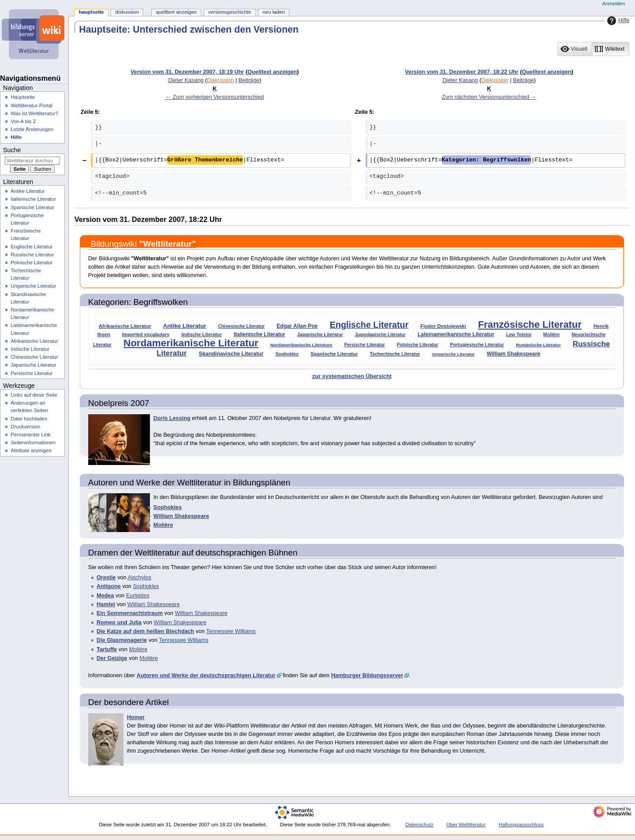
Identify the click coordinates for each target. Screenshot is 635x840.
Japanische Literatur (320, 334)
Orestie (106, 577)
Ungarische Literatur (454, 354)
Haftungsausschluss (521, 825)
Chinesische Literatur (242, 326)
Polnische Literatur (418, 345)
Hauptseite (91, 12)
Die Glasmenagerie (122, 640)
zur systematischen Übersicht (352, 376)
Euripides (138, 596)
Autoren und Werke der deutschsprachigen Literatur (206, 675)
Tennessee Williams (231, 631)
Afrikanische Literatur (125, 326)
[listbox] (593, 49)
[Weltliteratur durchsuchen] (32, 161)
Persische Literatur (364, 345)
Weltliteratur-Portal (32, 105)
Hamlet (106, 604)
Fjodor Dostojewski (443, 326)
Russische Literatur (32, 255)
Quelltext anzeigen (272, 72)
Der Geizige (112, 658)
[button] (575, 49)
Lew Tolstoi (519, 334)
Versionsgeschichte (230, 12)
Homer (136, 717)
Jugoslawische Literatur (380, 335)
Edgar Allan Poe (297, 326)
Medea (105, 596)
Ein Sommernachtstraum (130, 613)
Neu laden (273, 12)
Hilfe (617, 21)
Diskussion (220, 80)
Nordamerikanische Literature (301, 345)
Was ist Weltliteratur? (34, 113)
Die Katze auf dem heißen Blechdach (145, 631)
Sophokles (287, 354)
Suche (12, 150)
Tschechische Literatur (395, 354)
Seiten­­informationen (33, 442)
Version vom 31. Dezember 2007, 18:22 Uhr (461, 72)
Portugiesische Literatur (477, 345)
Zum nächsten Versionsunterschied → (489, 97)
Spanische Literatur (334, 354)
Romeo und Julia (119, 622)
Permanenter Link (30, 435)
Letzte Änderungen (32, 129)
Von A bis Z (23, 121)
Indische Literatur (202, 334)
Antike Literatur (185, 326)
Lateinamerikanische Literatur (456, 334)
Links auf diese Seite (34, 395)
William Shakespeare (514, 354)
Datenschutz (419, 825)
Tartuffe (107, 649)
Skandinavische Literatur (231, 354)
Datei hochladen (29, 419)
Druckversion (25, 427)
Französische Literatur (530, 324)
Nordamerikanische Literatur (191, 343)
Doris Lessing (172, 418)
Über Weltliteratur (466, 825)
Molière (551, 334)
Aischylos (139, 577)
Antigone (109, 586)
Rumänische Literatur (538, 345)
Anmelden (614, 4)
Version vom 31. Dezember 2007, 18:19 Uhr (187, 72)
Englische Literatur (369, 325)
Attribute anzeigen (31, 450)
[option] (574, 49)
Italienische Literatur (260, 334)
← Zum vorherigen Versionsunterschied (215, 97)
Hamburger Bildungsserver (367, 675)
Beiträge (249, 80)
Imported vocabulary (146, 334)
